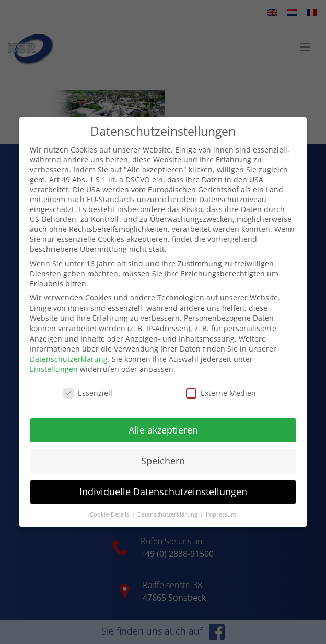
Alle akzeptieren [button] (163, 420)
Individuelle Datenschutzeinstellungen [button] (163, 482)
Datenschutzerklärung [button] (168, 504)
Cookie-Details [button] (110, 504)
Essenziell (88, 383)
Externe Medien (221, 383)
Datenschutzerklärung (69, 349)
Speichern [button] (163, 451)
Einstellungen (54, 359)
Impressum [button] (221, 504)
